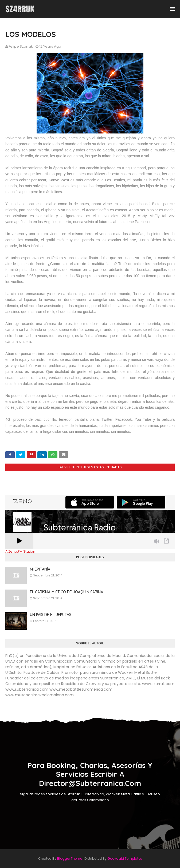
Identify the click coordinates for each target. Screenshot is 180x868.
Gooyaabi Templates (125, 859)
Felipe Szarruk (21, 46)
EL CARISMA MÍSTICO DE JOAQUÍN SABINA (66, 592)
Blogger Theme (70, 859)
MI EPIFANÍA (40, 569)
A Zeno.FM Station (20, 552)
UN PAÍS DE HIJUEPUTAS (51, 615)
